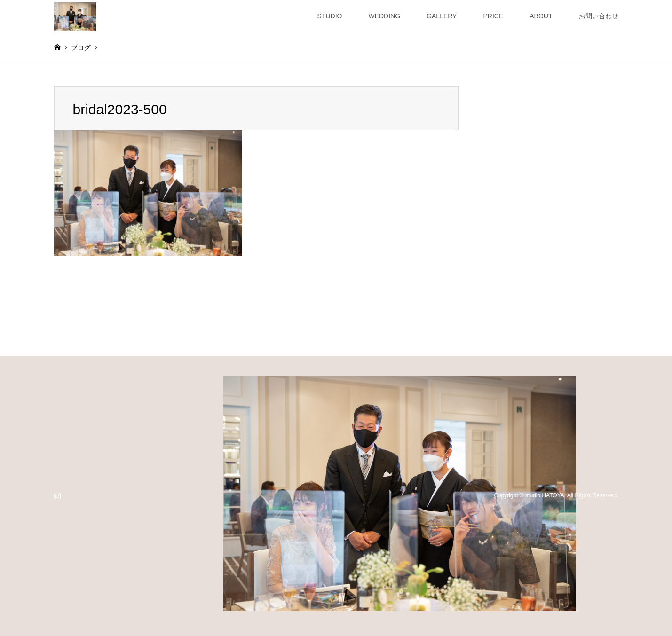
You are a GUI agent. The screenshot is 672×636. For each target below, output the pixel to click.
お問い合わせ (599, 16)
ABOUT (541, 16)
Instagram (57, 495)
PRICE (493, 16)
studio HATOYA (545, 495)
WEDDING (384, 16)
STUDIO (330, 16)
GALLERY (442, 16)
